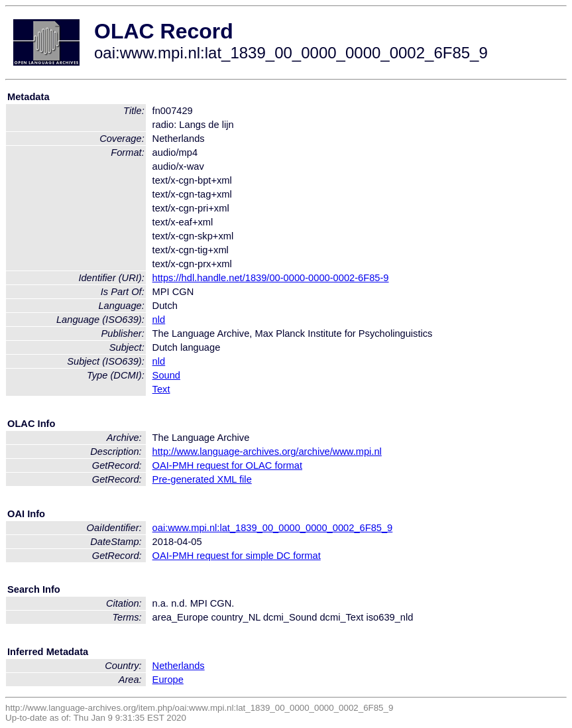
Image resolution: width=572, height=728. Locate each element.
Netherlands (179, 666)
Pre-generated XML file (202, 479)
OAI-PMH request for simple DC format (237, 556)
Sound (166, 375)
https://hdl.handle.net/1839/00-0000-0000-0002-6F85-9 (271, 278)
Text (161, 389)
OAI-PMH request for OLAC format (227, 465)
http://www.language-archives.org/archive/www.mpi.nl (267, 452)
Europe (168, 680)
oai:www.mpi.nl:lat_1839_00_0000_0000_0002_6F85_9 (273, 528)
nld (159, 320)
